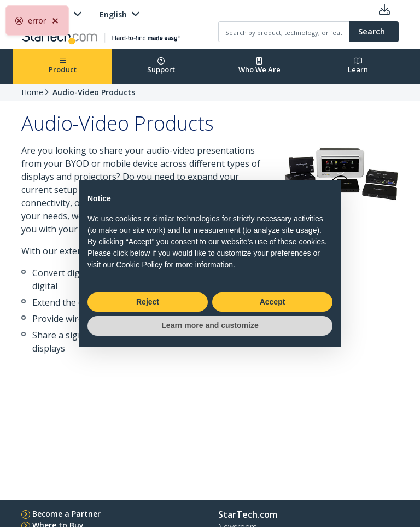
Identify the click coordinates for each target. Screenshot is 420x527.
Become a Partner (66, 514)
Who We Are (259, 66)
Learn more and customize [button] (210, 325)
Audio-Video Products (94, 92)
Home (32, 92)
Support (161, 66)
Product (63, 66)
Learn (358, 66)
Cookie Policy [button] (139, 265)
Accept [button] (273, 302)
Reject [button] (148, 302)
